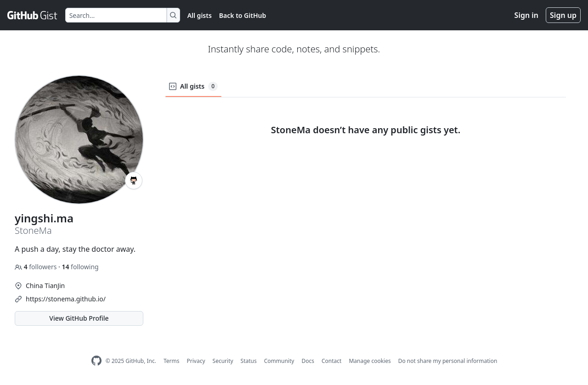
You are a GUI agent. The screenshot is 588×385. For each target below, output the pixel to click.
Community (279, 361)
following (80, 267)
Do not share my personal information (448, 361)
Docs (308, 361)
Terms (172, 361)
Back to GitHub (243, 15)
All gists (200, 15)
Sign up (563, 15)
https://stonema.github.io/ (66, 299)
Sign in (526, 15)
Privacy (196, 361)
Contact (331, 361)
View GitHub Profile (79, 318)
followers (37, 267)
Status (249, 361)
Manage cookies (370, 361)
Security (223, 361)
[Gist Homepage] (33, 15)
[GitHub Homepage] (96, 361)
